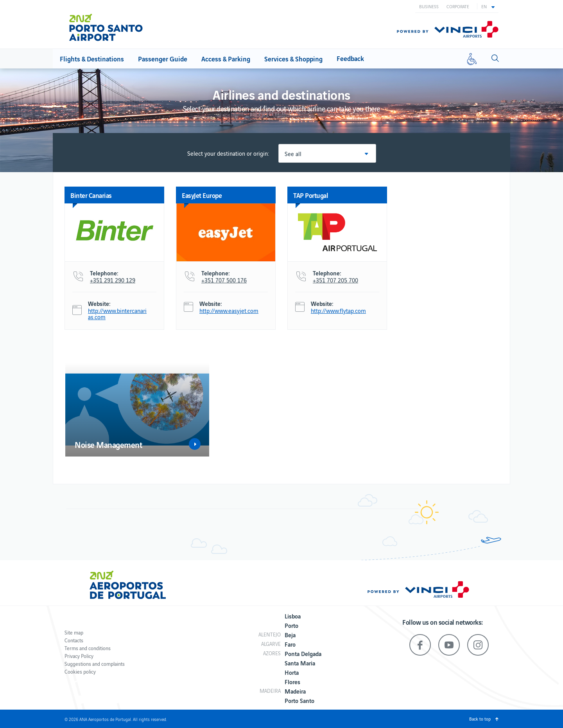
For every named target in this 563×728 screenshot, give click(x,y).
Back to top (480, 719)
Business (429, 6)
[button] (488, 6)
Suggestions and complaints (95, 664)
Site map (74, 632)
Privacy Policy (79, 656)
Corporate (458, 6)
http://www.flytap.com (338, 311)
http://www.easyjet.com (229, 311)
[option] (137, 410)
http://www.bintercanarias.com (117, 314)
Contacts (74, 640)
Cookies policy (80, 671)
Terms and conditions (88, 648)
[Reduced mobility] (472, 59)
